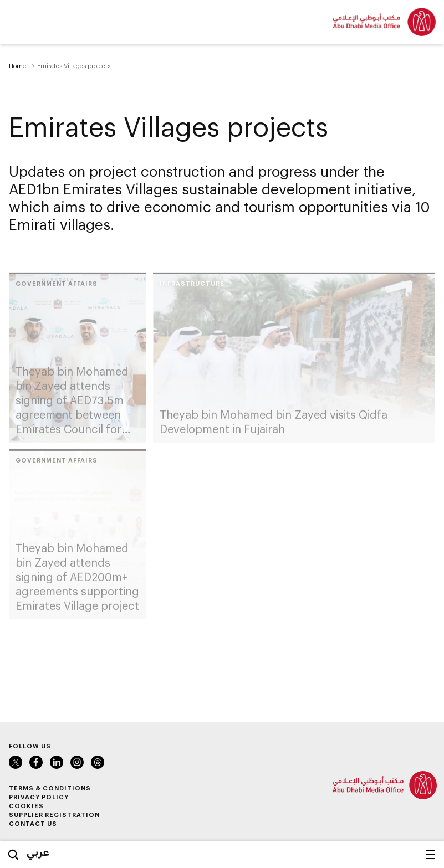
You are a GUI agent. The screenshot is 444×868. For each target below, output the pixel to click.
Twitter (16, 762)
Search (13, 855)
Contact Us (33, 823)
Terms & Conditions (50, 788)
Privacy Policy (39, 797)
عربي (38, 852)
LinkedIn (57, 762)
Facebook (36, 762)
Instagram (77, 762)
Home (17, 66)
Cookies (26, 806)
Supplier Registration (54, 815)
